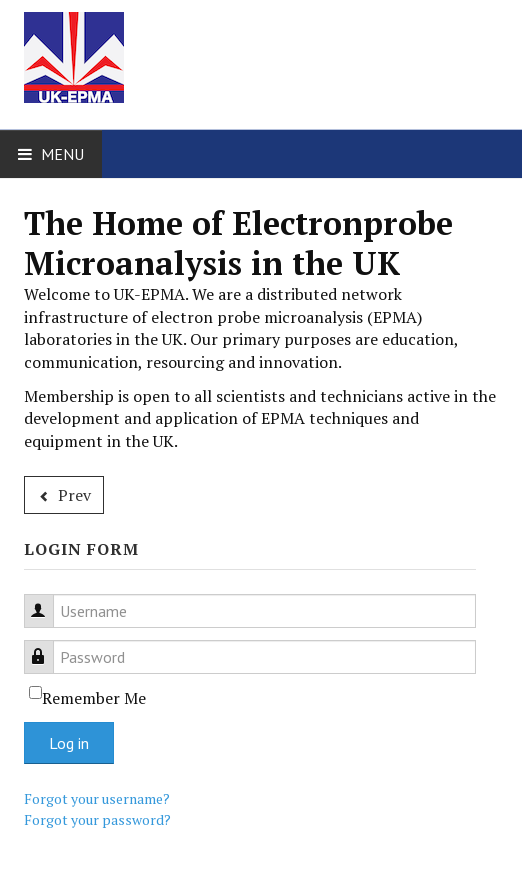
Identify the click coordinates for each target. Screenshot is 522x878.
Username (48, 599)
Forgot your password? (97, 819)
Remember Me (94, 698)
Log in (69, 743)
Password (48, 645)
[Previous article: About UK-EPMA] (64, 495)
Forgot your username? (97, 798)
